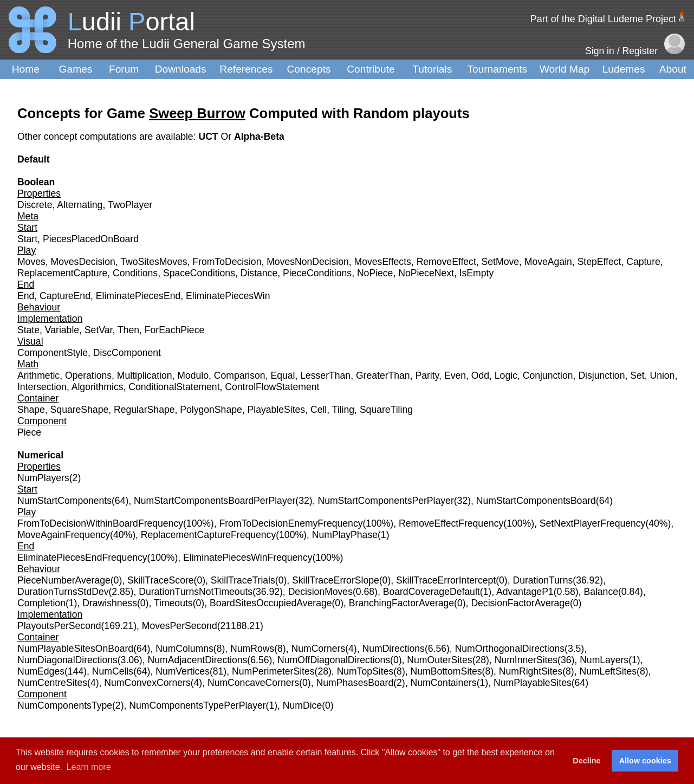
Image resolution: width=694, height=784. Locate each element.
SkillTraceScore (161, 580)
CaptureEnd (65, 296)
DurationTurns (543, 580)
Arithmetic (38, 375)
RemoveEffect (446, 262)
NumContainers (443, 683)
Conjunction (548, 375)
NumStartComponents (64, 501)
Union (662, 375)
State (28, 330)
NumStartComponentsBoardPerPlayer (215, 501)
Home (26, 69)
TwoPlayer (130, 205)
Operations (88, 375)
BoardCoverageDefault (432, 592)
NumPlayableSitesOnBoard (75, 649)
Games (76, 69)
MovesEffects (383, 262)
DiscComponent (127, 353)
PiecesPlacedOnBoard (91, 239)
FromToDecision (227, 262)
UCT (209, 137)
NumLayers (604, 660)
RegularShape (144, 410)
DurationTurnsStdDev (63, 592)
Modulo (193, 375)
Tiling (343, 410)
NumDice (302, 705)
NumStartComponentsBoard (536, 501)
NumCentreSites (52, 683)
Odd (480, 375)
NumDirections (394, 649)
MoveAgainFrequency (64, 535)
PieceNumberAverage (64, 580)
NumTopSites (365, 671)
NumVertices (183, 671)
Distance (259, 273)
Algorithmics (98, 387)
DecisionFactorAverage (520, 603)
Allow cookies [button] (645, 761)
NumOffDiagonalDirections (334, 660)
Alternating (80, 205)
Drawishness (110, 603)
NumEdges (41, 671)
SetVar (99, 330)
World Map (565, 69)
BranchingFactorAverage (401, 603)
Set (637, 375)
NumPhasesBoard (355, 683)
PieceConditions (317, 273)
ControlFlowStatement (272, 387)
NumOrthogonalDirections (510, 649)
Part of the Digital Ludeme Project (603, 19)
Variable (62, 330)
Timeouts (173, 603)
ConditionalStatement (174, 387)
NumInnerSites (526, 660)
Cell (319, 410)
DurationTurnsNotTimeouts (196, 592)
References (246, 69)
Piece (29, 432)
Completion (41, 603)
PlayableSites (277, 410)
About (673, 69)
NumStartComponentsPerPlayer (385, 501)
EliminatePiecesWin (228, 296)
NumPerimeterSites (273, 671)
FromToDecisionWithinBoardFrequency (100, 523)
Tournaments (497, 69)
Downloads (181, 69)
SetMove (500, 262)
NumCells (113, 671)
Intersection (42, 387)
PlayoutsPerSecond (59, 626)
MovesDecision (83, 262)
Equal (283, 375)
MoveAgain (548, 262)
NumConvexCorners (147, 683)
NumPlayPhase (345, 535)
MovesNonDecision (308, 262)
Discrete (35, 205)
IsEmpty (477, 273)
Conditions (135, 273)
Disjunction (601, 375)
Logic (506, 375)
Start (27, 239)
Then (128, 330)
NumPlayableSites (533, 683)
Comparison (240, 375)
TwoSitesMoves (154, 262)
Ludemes (624, 69)
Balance (601, 592)
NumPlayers (43, 478)
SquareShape (80, 410)
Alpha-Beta (259, 137)
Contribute (371, 69)
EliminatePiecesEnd (138, 296)
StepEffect (599, 262)
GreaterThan (383, 375)
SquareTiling (386, 410)
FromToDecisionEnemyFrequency (291, 523)
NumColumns (184, 649)
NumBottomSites (446, 671)
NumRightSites (531, 671)
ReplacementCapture (62, 273)
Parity (427, 375)
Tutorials (432, 69)
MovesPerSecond (180, 626)
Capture (643, 262)
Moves (31, 262)
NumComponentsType (65, 705)
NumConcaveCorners (253, 683)
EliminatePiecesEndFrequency (82, 558)
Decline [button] (586, 761)
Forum (124, 69)
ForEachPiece (175, 330)
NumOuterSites (439, 660)
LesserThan (325, 375)
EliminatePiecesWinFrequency (248, 558)
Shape (31, 410)
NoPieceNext (426, 273)
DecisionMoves (320, 592)
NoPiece (375, 273)
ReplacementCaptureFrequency (208, 535)
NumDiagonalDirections (67, 660)
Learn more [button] (89, 767)
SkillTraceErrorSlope (336, 580)
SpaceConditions (199, 273)
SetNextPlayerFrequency (593, 523)
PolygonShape (211, 410)
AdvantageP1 (525, 592)
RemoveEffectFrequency (451, 523)
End (26, 296)
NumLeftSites (608, 671)
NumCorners (318, 649)
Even (455, 375)
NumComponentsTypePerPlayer (197, 705)
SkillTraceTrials (243, 580)
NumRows (252, 649)
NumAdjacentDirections (198, 660)
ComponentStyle (53, 353)
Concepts (309, 69)
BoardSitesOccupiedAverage (271, 603)
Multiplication (145, 375)
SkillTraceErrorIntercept (446, 580)
